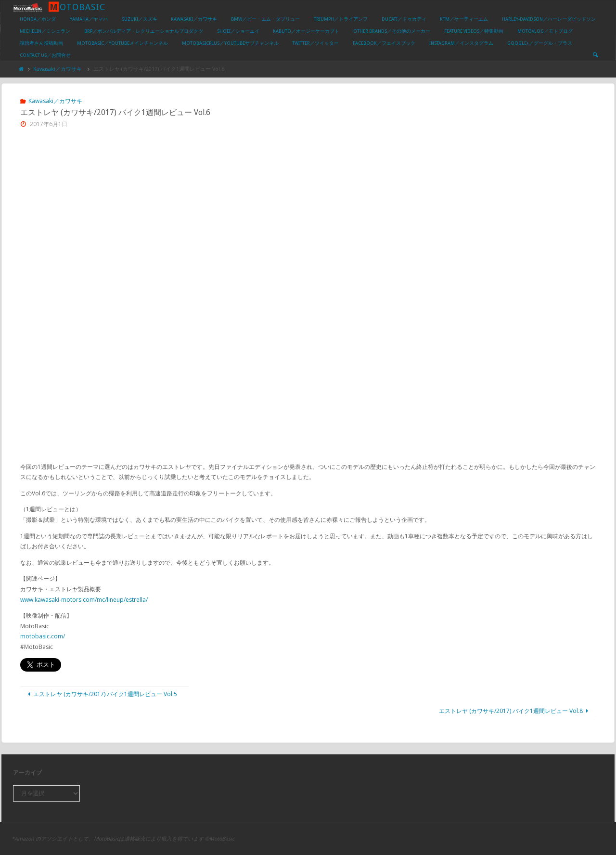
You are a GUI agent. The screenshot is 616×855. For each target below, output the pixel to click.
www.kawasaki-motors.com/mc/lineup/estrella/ (84, 600)
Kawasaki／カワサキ (58, 69)
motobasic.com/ (43, 636)
